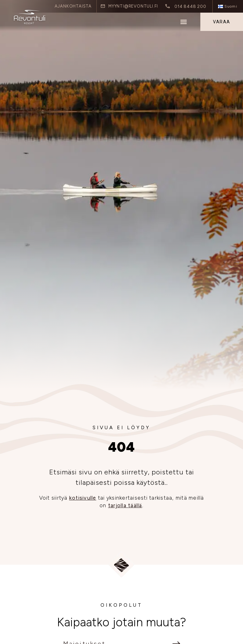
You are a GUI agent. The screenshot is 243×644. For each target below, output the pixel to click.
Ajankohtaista (73, 6)
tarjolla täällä (125, 505)
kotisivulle (83, 498)
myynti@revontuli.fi (133, 6)
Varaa (222, 22)
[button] (183, 22)
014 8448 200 (190, 6)
